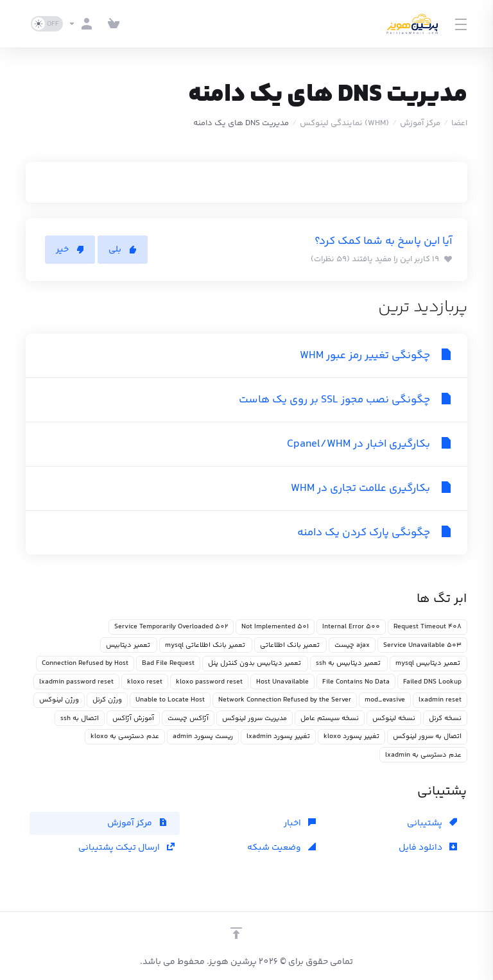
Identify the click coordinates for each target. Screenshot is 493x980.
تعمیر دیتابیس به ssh (349, 663)
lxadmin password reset (76, 682)
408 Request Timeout (428, 627)
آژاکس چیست (188, 718)
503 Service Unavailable (422, 645)
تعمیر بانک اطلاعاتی (290, 645)
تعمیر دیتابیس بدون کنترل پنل (255, 663)
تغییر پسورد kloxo (351, 736)
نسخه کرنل (445, 718)
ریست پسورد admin (203, 736)
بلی (123, 250)
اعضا (459, 123)
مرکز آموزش (420, 123)
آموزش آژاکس (133, 718)
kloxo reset (145, 682)
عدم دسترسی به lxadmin (423, 755)
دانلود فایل (428, 848)
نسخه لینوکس (394, 718)
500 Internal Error (351, 627)
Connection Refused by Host (85, 663)
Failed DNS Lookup (432, 682)
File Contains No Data (356, 682)
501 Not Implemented (275, 627)
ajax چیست (352, 645)
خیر (70, 250)
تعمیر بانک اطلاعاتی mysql (206, 645)
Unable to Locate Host (170, 700)
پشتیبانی (432, 823)
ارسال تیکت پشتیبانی (126, 848)
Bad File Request (168, 663)
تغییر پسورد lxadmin (278, 736)
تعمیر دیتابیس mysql (428, 663)
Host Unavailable (282, 682)
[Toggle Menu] (462, 24)
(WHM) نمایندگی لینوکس (344, 123)
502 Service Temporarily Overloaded (171, 627)
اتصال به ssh (80, 718)
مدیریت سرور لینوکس (255, 718)
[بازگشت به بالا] (236, 933)
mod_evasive (385, 700)
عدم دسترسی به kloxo (125, 736)
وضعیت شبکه (281, 848)
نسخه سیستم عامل (330, 718)
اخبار (300, 823)
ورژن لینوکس (59, 700)
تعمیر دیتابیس (129, 645)
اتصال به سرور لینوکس (427, 736)
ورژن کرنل (107, 700)
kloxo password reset (209, 682)
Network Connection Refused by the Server (285, 700)
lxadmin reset (440, 700)
